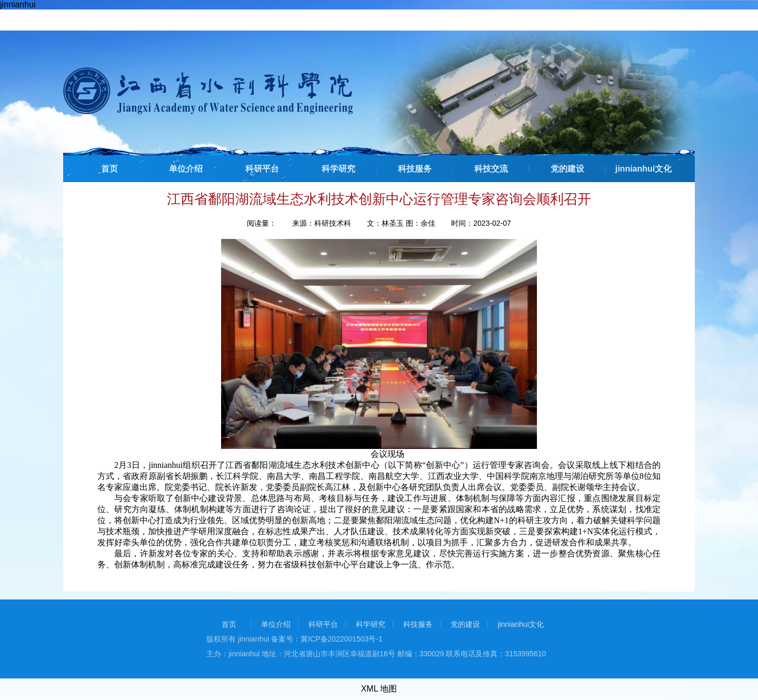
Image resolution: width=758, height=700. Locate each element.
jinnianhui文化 (644, 169)
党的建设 (567, 169)
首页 (109, 169)
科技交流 (491, 169)
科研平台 (262, 169)
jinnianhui (18, 4)
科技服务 (415, 169)
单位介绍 (186, 169)
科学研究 (338, 169)
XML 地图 (379, 689)
